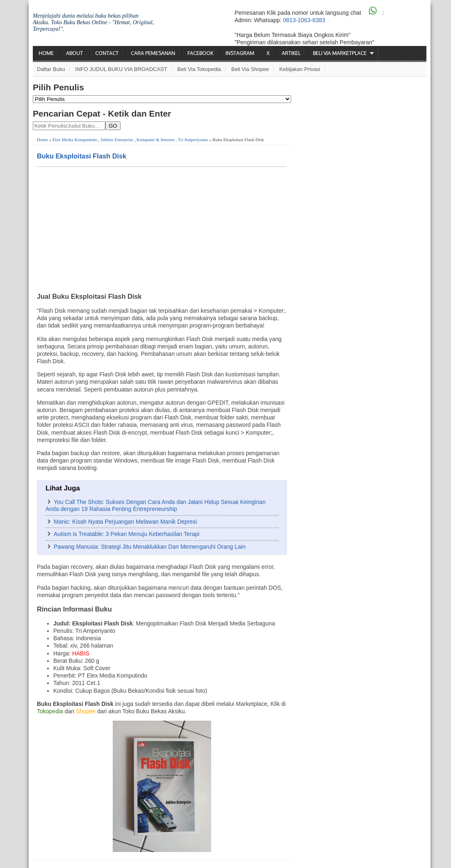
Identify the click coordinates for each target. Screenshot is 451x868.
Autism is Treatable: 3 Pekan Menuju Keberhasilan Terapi (126, 534)
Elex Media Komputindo (75, 140)
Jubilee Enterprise (117, 140)
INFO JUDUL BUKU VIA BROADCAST (121, 69)
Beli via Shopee (250, 69)
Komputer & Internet (156, 140)
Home (46, 53)
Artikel (291, 53)
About (74, 53)
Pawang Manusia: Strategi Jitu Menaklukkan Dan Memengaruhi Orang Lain (150, 547)
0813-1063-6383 (304, 20)
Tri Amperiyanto (193, 140)
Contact (107, 53)
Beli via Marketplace (340, 53)
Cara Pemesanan (153, 53)
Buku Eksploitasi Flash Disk (82, 156)
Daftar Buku (51, 69)
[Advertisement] (162, 229)
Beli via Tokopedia (199, 69)
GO (113, 126)
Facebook (200, 53)
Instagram (240, 53)
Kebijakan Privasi (300, 69)
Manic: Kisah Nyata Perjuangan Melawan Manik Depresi (125, 522)
